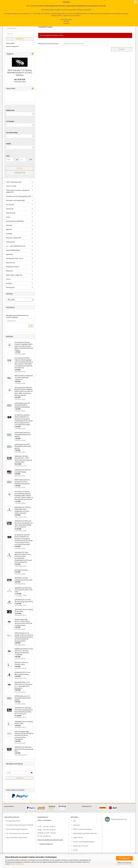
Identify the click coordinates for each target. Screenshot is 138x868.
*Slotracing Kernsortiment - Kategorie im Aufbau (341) (18, 192)
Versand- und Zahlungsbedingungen (84, 843)
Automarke (10, 123)
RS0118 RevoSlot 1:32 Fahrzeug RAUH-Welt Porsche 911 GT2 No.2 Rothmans (20, 74)
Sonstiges (9, 284)
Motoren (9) (9, 272)
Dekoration (9, 226)
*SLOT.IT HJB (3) (11, 187)
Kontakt (75, 851)
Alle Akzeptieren (124, 858)
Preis (8, 157)
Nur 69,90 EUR (20, 81)
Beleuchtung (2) (11, 214)
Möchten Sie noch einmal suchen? (48, 45)
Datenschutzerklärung (17, 864)
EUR (30, 161)
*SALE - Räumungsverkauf (14, 183)
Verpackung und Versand (80, 847)
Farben (8, 145)
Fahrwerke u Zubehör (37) (14, 239)
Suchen (122, 50)
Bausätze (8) (10, 210)
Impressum (76, 826)
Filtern (20, 169)
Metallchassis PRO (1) (13, 268)
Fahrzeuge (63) (10, 243)
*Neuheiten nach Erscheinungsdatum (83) (18, 197)
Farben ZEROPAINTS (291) (16, 247)
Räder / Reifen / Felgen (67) (14, 276)
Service (8, 280)
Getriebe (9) (9, 255)
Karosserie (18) (10, 264)
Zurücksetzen (20, 174)
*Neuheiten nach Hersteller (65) (15, 202)
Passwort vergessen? (12, 47)
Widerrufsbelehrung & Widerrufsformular (85, 834)
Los (31, 327)
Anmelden (20, 40)
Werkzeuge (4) (10, 289)
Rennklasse (10, 111)
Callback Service (78, 839)
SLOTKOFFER (10, 206)
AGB (74, 822)
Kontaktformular (46, 845)
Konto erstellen (10, 45)
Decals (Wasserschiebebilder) (15, 222)
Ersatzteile (9, 235)
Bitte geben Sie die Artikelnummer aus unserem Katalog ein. (17, 317)
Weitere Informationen (124, 863)
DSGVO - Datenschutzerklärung (82, 830)
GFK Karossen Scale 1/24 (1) (15, 260)
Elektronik (9, 231)
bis (17, 161)
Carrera (8, 218)
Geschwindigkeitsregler (13, 251)
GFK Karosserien (12, 134)
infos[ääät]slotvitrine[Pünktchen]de (53, 841)
